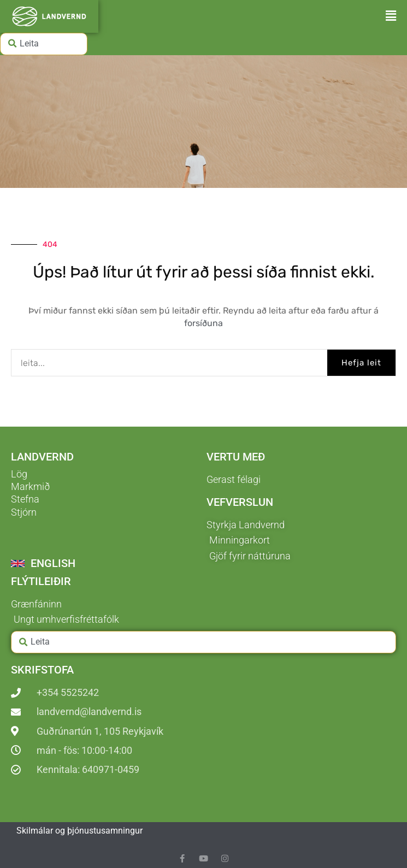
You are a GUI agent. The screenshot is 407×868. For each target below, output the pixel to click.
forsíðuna (204, 323)
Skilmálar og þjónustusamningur (79, 831)
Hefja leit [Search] (361, 363)
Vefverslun (240, 502)
